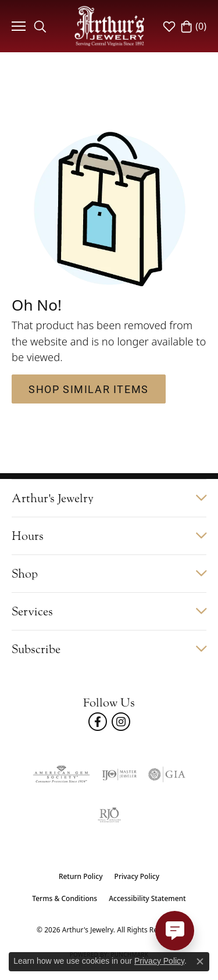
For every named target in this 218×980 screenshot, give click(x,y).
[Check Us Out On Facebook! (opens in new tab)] (98, 722)
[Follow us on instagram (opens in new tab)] (121, 722)
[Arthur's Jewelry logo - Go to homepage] (109, 26)
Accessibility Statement (147, 898)
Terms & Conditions (65, 898)
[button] (40, 26)
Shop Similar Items (89, 389)
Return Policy (81, 876)
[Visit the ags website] (61, 774)
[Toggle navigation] (17, 26)
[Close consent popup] (200, 961)
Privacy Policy (137, 876)
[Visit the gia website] (167, 774)
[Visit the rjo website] (109, 815)
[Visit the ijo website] (119, 774)
